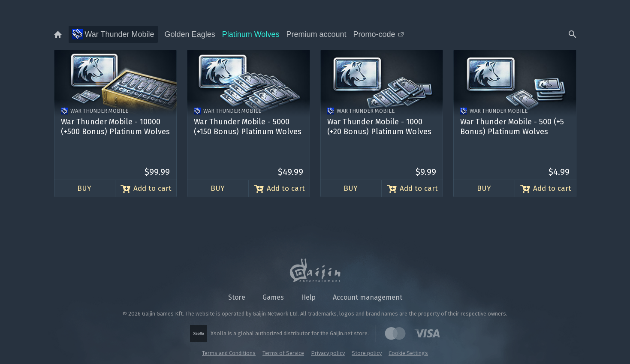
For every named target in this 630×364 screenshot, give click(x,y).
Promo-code (378, 34)
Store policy (367, 353)
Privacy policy (328, 353)
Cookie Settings (408, 353)
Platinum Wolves (251, 34)
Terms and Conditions (229, 353)
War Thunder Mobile (113, 34)
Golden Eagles (190, 34)
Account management (368, 297)
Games (273, 297)
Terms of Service (283, 353)
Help (308, 297)
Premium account (316, 34)
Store (237, 297)
